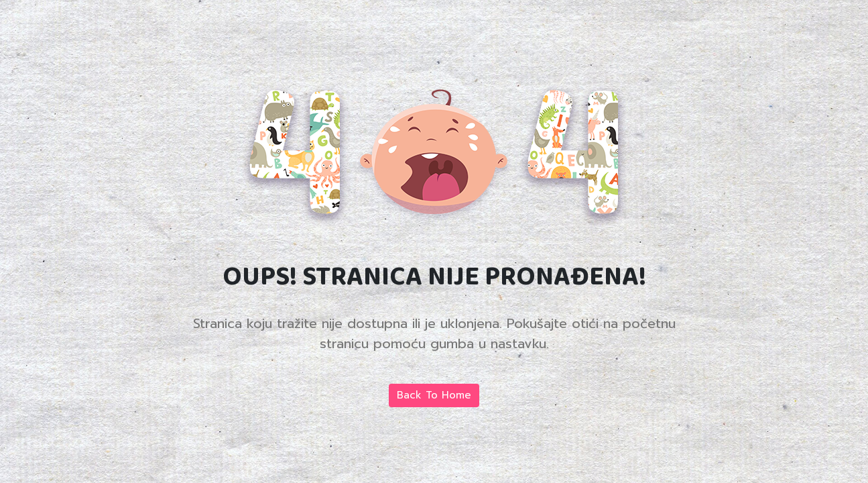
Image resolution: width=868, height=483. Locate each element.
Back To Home (434, 395)
